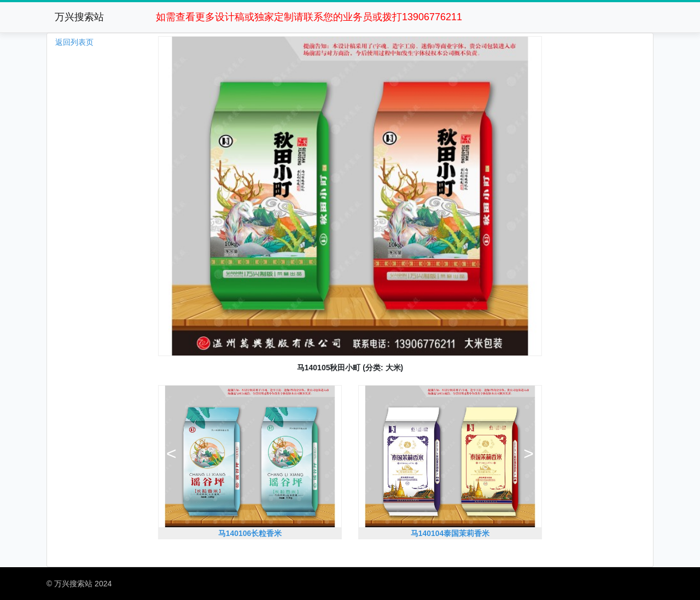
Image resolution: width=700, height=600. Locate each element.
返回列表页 (74, 42)
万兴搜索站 (79, 17)
